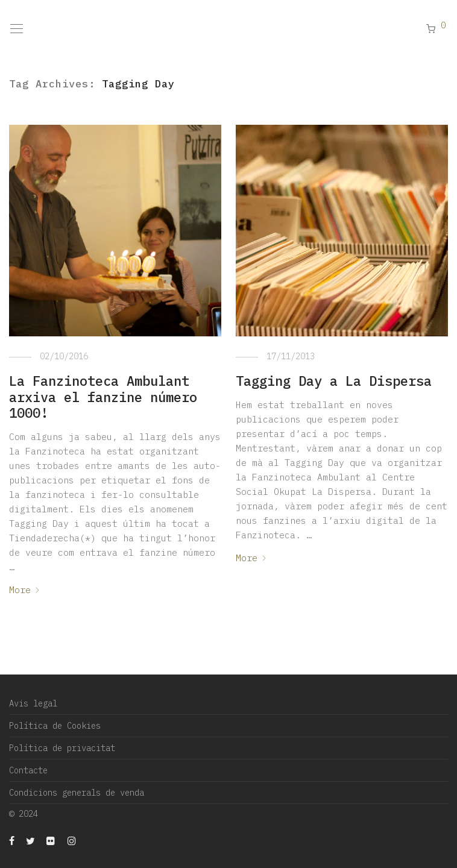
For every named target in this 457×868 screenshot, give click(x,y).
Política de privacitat (62, 748)
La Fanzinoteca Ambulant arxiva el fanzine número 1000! (103, 397)
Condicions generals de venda (77, 793)
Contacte (28, 770)
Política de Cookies (55, 726)
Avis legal (33, 703)
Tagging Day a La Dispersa (334, 381)
